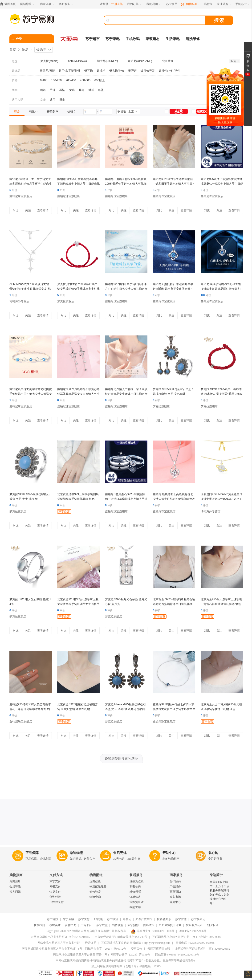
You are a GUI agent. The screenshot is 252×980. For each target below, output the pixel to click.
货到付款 (55, 897)
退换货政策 (137, 881)
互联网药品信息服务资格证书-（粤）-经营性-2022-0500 (187, 937)
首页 (13, 50)
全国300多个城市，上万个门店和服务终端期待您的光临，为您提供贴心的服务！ (219, 893)
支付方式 (56, 875)
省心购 (213, 853)
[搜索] (158, 20)
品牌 (15, 62)
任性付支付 (57, 902)
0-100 (44, 80)
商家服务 (176, 875)
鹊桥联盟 (118, 925)
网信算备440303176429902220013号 (177, 955)
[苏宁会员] (172, 4)
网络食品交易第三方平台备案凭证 (59, 943)
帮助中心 (169, 853)
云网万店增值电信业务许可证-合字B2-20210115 (60, 937)
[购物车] (191, 4)
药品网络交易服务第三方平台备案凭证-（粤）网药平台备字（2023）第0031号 (102, 955)
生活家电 (173, 39)
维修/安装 (136, 892)
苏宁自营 (64, 511)
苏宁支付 (55, 881)
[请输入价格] (90, 112)
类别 (15, 90)
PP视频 (98, 919)
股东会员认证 (194, 925)
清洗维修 (193, 39)
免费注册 (15, 881)
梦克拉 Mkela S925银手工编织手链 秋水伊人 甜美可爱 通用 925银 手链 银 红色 (222, 394)
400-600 (85, 80)
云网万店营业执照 (159, 949)
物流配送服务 (98, 886)
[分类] (32, 39)
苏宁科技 (53, 919)
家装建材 (153, 39)
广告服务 (175, 886)
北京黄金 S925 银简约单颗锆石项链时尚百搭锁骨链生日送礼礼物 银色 (174, 604)
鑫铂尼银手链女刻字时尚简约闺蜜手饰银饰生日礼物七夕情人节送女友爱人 (31, 394)
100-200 (57, 80)
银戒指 (101, 71)
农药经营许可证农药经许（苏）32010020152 (203, 949)
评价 (13, 190)
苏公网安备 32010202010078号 (153, 931)
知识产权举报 (144, 919)
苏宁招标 (133, 925)
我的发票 (135, 907)
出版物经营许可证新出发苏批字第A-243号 (121, 937)
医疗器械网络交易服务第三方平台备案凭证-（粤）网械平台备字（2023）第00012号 (74, 949)
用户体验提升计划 (170, 925)
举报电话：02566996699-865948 (195, 943)
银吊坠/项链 (47, 71)
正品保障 (32, 853)
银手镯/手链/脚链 (70, 71)
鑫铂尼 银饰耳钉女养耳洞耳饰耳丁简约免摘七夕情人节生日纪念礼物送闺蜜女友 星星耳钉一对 (78, 184)
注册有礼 (117, 4)
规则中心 (175, 902)
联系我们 (39, 925)
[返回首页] (9, 4)
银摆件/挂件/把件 (169, 71)
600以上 (100, 80)
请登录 (104, 4)
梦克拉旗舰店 (66, 301)
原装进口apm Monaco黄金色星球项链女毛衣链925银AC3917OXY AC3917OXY (222, 499)
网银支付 (55, 886)
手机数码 (133, 39)
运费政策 (95, 881)
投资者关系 (164, 919)
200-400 (71, 80)
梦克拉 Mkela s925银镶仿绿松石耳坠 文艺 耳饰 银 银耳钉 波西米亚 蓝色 (125, 709)
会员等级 (15, 886)
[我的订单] (135, 4)
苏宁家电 (113, 39)
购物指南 (16, 875)
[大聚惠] (69, 39)
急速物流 (76, 853)
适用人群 (17, 100)
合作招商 (175, 881)
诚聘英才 (55, 925)
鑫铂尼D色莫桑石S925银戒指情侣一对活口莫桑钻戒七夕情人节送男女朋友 (126, 499)
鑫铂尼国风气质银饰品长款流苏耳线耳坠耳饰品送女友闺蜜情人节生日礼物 (78, 394)
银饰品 (41, 50)
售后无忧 (120, 853)
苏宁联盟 (102, 925)
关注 (28, 210)
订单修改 (135, 897)
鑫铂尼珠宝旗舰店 (21, 196)
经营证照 (91, 943)
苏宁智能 (181, 919)
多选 (235, 61)
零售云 (127, 919)
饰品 (25, 50)
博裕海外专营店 (19, 301)
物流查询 (95, 897)
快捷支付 (55, 892)
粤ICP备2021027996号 (193, 931)
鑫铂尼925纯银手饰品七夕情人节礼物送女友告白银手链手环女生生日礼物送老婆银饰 (174, 709)
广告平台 (86, 925)
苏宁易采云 (198, 919)
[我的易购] (154, 4)
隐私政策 (149, 925)
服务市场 (175, 897)
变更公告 (137, 949)
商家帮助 (175, 892)
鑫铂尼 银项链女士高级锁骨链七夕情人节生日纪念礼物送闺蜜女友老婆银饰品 (174, 499)
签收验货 (95, 892)
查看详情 (43, 210)
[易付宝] (208, 4)
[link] (17, 111)
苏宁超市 (93, 39)
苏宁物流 (113, 919)
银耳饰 (89, 71)
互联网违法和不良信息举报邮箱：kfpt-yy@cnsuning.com (136, 943)
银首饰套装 (148, 71)
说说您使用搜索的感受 (121, 759)
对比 (16, 210)
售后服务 (136, 875)
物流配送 (96, 875)
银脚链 (132, 71)
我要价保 (135, 886)
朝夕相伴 (213, 925)
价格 (15, 80)
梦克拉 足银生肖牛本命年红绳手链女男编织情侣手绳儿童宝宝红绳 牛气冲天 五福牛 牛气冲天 (78, 289)
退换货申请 (137, 902)
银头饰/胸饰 (117, 71)
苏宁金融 (68, 919)
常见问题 (15, 892)
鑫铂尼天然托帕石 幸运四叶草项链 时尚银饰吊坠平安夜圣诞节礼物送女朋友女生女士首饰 (173, 289)
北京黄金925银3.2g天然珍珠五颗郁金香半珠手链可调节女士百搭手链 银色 (78, 604)
